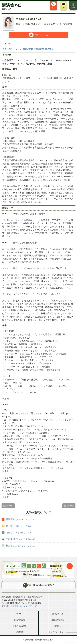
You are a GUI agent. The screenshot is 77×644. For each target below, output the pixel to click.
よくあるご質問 (19, 626)
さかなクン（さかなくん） (19, 533)
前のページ (8, 506)
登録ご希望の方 (58, 620)
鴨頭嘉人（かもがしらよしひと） (22, 519)
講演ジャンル (58, 614)
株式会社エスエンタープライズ (24, 606)
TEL (53, 5)
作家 (25, 49)
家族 (41, 49)
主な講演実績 (19, 620)
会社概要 (19, 632)
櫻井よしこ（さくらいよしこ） (21, 546)
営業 (31, 49)
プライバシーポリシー (58, 632)
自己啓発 (49, 49)
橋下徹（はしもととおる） (19, 526)
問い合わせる (38, 35)
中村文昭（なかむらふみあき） (21, 539)
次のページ (69, 506)
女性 (36, 49)
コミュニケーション (12, 49)
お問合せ (58, 626)
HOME (19, 614)
